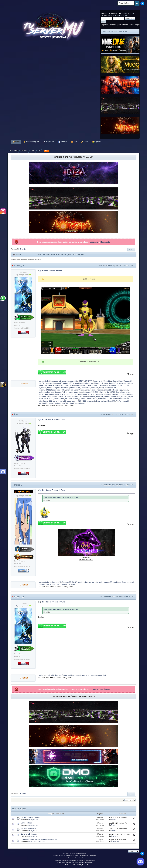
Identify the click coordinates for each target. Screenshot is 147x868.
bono (127, 385)
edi (115, 388)
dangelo (56, 388)
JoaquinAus (113, 383)
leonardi (56, 401)
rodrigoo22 (113, 385)
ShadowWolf (116, 397)
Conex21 (107, 381)
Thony (113, 825)
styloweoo (43, 388)
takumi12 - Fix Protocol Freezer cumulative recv (39, 840)
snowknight (123, 383)
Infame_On (19, 265)
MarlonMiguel (79, 390)
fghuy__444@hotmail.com (49, 394)
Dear (98, 401)
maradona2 (57, 381)
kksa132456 (103, 399)
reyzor (128, 392)
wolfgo (114, 381)
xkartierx (81, 582)
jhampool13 (57, 383)
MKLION (94, 392)
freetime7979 (77, 397)
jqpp (121, 390)
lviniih (96, 385)
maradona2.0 (75, 385)
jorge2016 (129, 394)
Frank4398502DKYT (121, 399)
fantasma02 (67, 383)
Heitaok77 (111, 401)
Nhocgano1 (99, 383)
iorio (94, 390)
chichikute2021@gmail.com (49, 390)
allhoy (130, 383)
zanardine (94, 675)
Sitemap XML (70, 863)
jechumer (42, 397)
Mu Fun (119, 401)
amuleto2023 (58, 385)
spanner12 (98, 381)
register (132, 13)
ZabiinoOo (115, 819)
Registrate (105, 242)
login (125, 13)
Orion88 (81, 403)
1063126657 (49, 399)
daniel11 (132, 582)
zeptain (114, 830)
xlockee (122, 394)
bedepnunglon (44, 392)
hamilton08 (43, 403)
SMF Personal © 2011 (72, 856)
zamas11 (108, 390)
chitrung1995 (59, 399)
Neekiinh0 (89, 863)
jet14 (61, 394)
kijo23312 (67, 397)
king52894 (73, 403)
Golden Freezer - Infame (52, 271)
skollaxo (115, 394)
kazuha (75, 399)
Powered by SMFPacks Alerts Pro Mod (83, 860)
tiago (80, 394)
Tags (74, 142)
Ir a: (123, 800)
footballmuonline (89, 397)
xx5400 (58, 403)
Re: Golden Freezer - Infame (54, 420)
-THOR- (67, 394)
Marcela (18, 485)
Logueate (94, 242)
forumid (126, 401)
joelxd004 (83, 399)
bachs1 (65, 381)
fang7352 (65, 403)
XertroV (107, 397)
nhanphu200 (115, 842)
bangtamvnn (104, 385)
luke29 (41, 383)
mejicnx (104, 401)
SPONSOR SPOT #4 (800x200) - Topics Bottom (74, 696)
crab (52, 392)
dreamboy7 (59, 392)
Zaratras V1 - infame (29, 834)
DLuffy (102, 388)
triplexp (120, 381)
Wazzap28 (128, 381)
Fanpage (63, 142)
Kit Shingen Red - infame (31, 817)
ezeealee (107, 394)
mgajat (126, 390)
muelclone (109, 388)
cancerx (124, 397)
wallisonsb (43, 385)
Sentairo (88, 390)
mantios (51, 403)
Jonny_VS (86, 394)
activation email (121, 15)
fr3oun (95, 399)
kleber (50, 385)
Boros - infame (27, 823)
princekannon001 (45, 401)
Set (37, 825)
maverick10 (71, 401)
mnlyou (121, 385)
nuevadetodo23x (45, 381)
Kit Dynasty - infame (29, 828)
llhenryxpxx (69, 392)
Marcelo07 (64, 388)
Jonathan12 (86, 388)
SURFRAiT (89, 381)
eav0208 (68, 399)
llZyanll (131, 397)
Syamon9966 (52, 397)
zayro (41, 399)
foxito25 (63, 401)
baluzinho (102, 392)
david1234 (111, 392)
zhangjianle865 (97, 394)
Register (96, 142)
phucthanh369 (75, 388)
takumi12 (31, 842)
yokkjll (63, 390)
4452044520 (81, 401)
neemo (50, 388)
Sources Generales (40, 842)
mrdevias (100, 397)
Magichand (49, 142)
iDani (110, 399)
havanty (84, 385)
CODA (74, 582)
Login (84, 142)
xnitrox (60, 397)
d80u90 (74, 394)
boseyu (67, 385)
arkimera (70, 390)
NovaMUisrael (78, 383)
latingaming (89, 383)
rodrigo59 (95, 388)
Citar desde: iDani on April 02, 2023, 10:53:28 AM (61, 497)
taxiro (90, 399)
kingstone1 (91, 401)
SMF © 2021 (71, 854)
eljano (91, 385)
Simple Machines (81, 854)
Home (16, 142)
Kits (37, 820)
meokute (100, 390)
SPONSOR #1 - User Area (115, 31)
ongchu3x (77, 392)
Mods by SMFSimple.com (88, 856)
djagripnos (86, 392)
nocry (106, 383)
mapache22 (73, 381)
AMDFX (81, 381)
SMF (65, 854)
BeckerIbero (120, 392)
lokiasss (115, 390)
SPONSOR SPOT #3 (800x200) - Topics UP (73, 157)
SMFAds (57, 860)
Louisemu (48, 383)
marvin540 (102, 675)
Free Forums (66, 860)
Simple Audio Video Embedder (75, 858)
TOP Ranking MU (31, 142)
